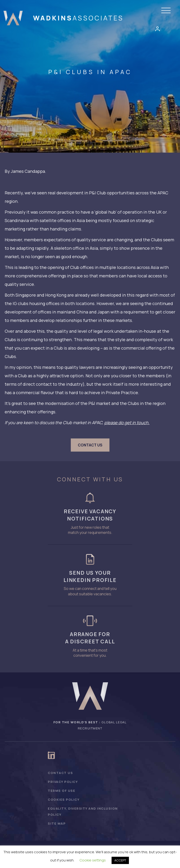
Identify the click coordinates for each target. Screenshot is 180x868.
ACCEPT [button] (120, 860)
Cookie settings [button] (93, 860)
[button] (167, 11)
